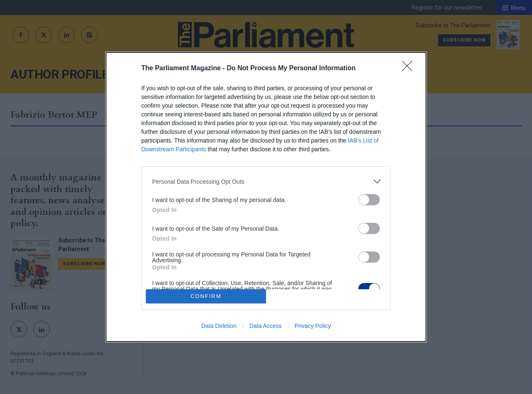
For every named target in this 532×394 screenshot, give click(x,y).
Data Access (266, 326)
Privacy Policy (313, 326)
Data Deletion (219, 326)
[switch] (369, 200)
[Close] (410, 69)
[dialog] (266, 197)
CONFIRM (206, 296)
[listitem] (266, 181)
